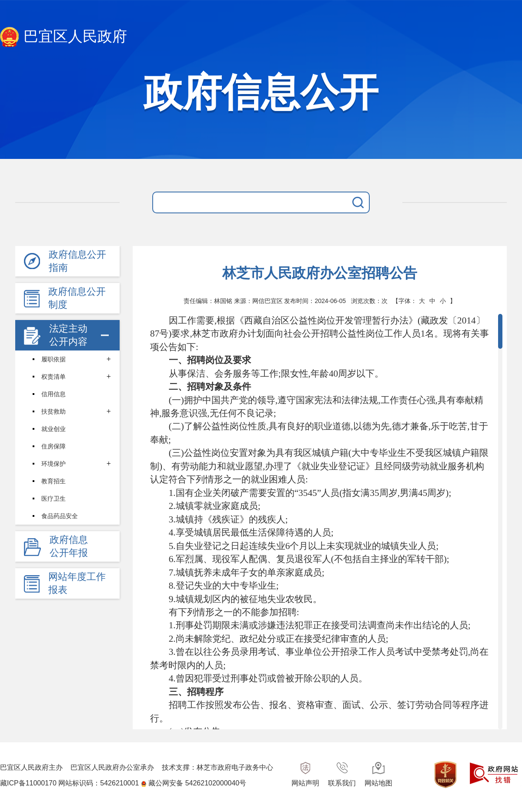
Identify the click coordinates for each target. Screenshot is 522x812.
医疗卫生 (54, 499)
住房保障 (54, 446)
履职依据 (54, 359)
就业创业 (54, 429)
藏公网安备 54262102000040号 (197, 783)
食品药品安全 (60, 516)
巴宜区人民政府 (64, 37)
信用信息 (54, 394)
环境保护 (54, 464)
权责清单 (54, 377)
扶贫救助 (54, 411)
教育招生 (54, 481)
